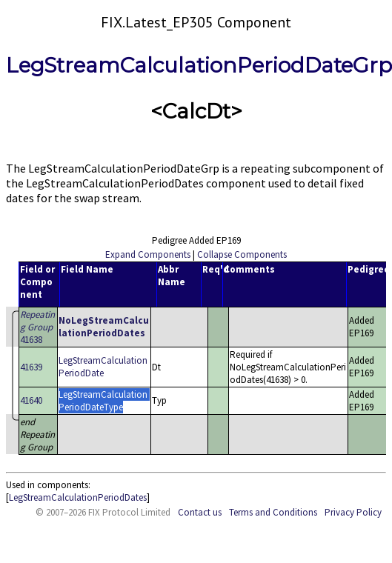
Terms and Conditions (273, 512)
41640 (31, 400)
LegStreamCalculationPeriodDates (78, 497)
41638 (37, 327)
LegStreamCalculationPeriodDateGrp (199, 65)
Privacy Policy (353, 512)
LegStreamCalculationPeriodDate (103, 367)
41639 (31, 367)
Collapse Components (242, 254)
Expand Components (148, 254)
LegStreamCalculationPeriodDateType (103, 401)
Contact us (200, 512)
